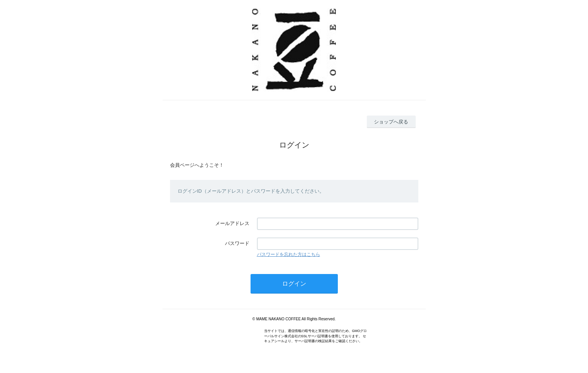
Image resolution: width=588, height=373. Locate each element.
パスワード (237, 243)
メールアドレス (232, 223)
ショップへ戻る (391, 122)
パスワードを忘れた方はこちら (289, 254)
